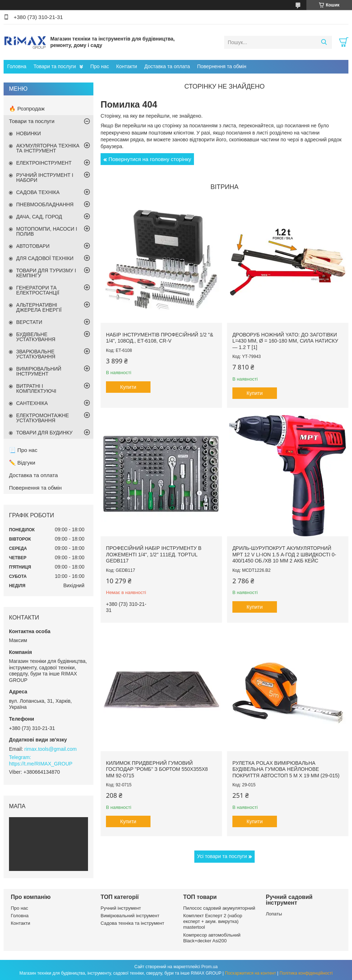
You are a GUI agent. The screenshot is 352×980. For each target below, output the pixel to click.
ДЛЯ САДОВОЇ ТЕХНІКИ (45, 258)
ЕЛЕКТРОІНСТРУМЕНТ (44, 163)
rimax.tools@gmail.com (51, 749)
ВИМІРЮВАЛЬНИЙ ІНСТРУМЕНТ (39, 371)
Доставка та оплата (167, 66)
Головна (17, 66)
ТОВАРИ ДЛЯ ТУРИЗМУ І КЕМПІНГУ (46, 273)
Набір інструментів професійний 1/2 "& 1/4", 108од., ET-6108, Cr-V (159, 338)
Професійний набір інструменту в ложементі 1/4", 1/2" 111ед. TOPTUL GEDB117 (154, 554)
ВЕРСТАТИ (29, 322)
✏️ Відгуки (22, 463)
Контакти (126, 66)
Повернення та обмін (222, 66)
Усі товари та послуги (222, 856)
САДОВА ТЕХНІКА (38, 192)
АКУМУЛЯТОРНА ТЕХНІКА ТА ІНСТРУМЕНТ (48, 148)
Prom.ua (210, 967)
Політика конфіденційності (306, 973)
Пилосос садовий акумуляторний (219, 908)
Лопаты (274, 914)
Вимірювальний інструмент (130, 916)
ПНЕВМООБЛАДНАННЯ (45, 204)
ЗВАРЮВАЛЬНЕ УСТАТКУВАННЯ (36, 354)
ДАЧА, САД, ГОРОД (39, 217)
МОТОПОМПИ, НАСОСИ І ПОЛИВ (47, 231)
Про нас (99, 66)
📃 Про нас (23, 450)
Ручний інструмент (121, 908)
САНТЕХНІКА (32, 403)
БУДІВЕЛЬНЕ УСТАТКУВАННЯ (36, 337)
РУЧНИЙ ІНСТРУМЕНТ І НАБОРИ (45, 178)
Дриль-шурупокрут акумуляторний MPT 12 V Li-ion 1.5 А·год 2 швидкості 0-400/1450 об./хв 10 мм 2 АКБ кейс (284, 554)
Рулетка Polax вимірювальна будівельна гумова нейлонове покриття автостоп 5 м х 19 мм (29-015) (286, 769)
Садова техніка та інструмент (132, 923)
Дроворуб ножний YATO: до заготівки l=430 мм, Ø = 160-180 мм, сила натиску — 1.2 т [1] (285, 341)
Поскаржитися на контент (250, 973)
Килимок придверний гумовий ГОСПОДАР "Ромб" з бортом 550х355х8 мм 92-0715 (157, 769)
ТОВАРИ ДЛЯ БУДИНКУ (44, 433)
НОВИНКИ (29, 133)
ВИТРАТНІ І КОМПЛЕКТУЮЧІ (36, 388)
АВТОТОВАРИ (33, 246)
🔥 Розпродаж (27, 109)
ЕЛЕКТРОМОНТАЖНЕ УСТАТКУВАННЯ (43, 418)
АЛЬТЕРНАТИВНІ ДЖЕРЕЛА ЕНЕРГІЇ (39, 307)
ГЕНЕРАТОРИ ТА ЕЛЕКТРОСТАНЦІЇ (38, 290)
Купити (128, 387)
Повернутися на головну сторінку (150, 159)
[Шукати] (324, 42)
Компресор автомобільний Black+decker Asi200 (212, 938)
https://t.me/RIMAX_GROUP (41, 764)
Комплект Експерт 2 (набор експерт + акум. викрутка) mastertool (213, 922)
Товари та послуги (55, 66)
